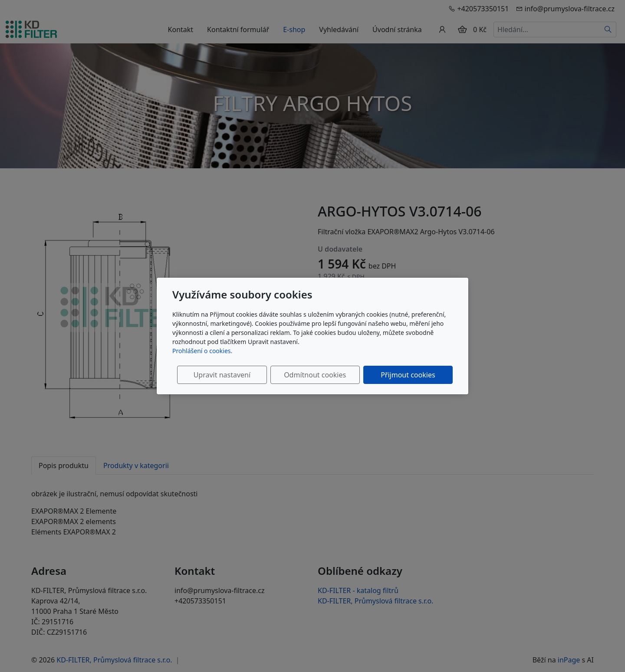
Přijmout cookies (411, 375)
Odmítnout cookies (324, 375)
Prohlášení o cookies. (202, 351)
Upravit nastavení (237, 375)
